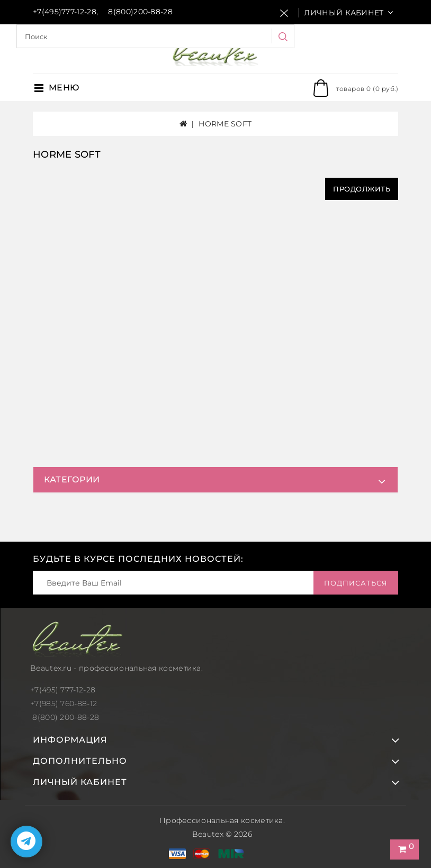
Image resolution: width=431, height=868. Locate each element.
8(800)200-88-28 (140, 12)
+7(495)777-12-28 (65, 12)
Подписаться (356, 583)
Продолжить (362, 189)
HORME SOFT (225, 124)
